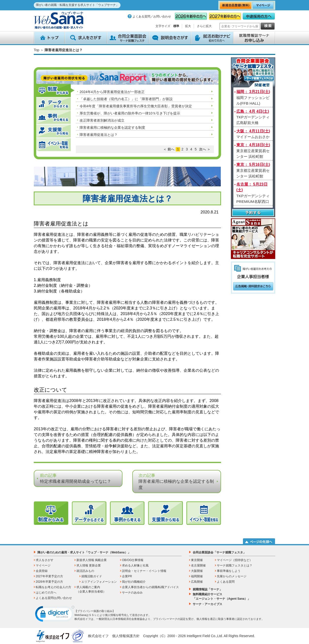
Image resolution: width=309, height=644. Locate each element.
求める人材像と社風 (135, 565)
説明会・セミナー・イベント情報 (144, 571)
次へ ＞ (205, 149)
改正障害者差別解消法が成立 (102, 120)
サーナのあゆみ (132, 593)
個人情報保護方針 (126, 636)
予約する (253, 213)
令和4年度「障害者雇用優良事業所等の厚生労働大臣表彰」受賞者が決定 (136, 106)
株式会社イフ (98, 636)
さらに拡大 (204, 26)
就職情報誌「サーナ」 (207, 589)
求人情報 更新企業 (89, 565)
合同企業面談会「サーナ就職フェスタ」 (219, 552)
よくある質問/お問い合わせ (54, 598)
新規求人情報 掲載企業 (92, 560)
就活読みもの (85, 571)
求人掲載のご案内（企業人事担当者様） (91, 589)
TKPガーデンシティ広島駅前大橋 (253, 117)
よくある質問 (226, 582)
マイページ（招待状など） (235, 560)
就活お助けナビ (212, 38)
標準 (176, 26)
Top (37, 50)
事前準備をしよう (229, 571)
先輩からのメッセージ (232, 576)
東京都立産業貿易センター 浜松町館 (253, 151)
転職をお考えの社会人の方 (53, 587)
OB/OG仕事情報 (133, 560)
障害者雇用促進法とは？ (99, 135)
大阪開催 (197, 571)
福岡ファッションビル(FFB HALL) (253, 97)
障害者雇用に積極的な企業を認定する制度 (112, 128)
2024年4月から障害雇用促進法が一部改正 (112, 92)
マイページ (43, 565)
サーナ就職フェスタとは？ (235, 565)
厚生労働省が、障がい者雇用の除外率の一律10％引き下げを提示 (130, 113)
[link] (55, 615)
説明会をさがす (170, 38)
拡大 (188, 26)
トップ (49, 38)
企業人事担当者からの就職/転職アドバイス (150, 587)
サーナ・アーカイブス (207, 604)
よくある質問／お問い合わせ (152, 16)
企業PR (127, 576)
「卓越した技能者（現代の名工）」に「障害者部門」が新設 (126, 99)
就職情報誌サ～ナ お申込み (254, 38)
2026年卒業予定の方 (49, 582)
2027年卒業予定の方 (49, 576)
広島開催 (197, 582)
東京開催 (197, 560)
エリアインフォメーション (99, 582)
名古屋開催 (198, 565)
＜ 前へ (169, 149)
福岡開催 (197, 576)
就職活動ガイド (92, 576)
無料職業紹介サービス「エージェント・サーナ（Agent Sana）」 (222, 596)
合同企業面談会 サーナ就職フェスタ (128, 38)
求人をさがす (86, 38)
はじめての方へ (46, 593)
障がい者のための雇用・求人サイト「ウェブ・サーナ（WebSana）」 (84, 552)
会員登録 (42, 571)
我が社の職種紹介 (134, 582)
